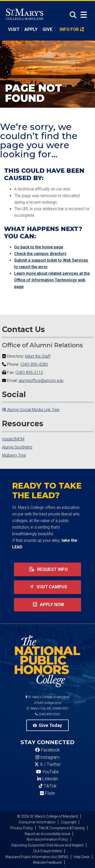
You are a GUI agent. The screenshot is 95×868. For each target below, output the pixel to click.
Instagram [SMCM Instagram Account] (48, 757)
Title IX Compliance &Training (61, 828)
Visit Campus (47, 587)
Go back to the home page (39, 247)
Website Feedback (47, 862)
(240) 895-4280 (34, 364)
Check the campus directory (40, 254)
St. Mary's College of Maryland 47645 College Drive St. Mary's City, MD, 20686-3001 (48, 703)
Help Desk (82, 857)
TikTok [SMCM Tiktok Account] (48, 786)
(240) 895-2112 (29, 372)
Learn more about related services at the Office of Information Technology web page (52, 280)
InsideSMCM (13, 439)
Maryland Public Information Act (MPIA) (37, 857)
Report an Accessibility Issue (47, 834)
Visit (14, 29)
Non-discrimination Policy (47, 839)
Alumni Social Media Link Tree (31, 410)
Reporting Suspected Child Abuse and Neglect (48, 845)
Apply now (48, 605)
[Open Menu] (84, 15)
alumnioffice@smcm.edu (41, 381)
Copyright (69, 822)
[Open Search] (72, 15)
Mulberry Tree (14, 455)
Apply (31, 29)
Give (48, 29)
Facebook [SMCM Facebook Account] (48, 750)
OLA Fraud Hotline (48, 851)
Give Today (48, 725)
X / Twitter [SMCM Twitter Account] (48, 764)
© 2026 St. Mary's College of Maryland (48, 816)
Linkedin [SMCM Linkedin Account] (48, 779)
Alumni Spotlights (17, 447)
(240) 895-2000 (48, 714)
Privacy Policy (22, 828)
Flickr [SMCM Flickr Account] (48, 793)
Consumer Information (37, 822)
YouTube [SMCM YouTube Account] (48, 772)
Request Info (47, 569)
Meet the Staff (38, 356)
